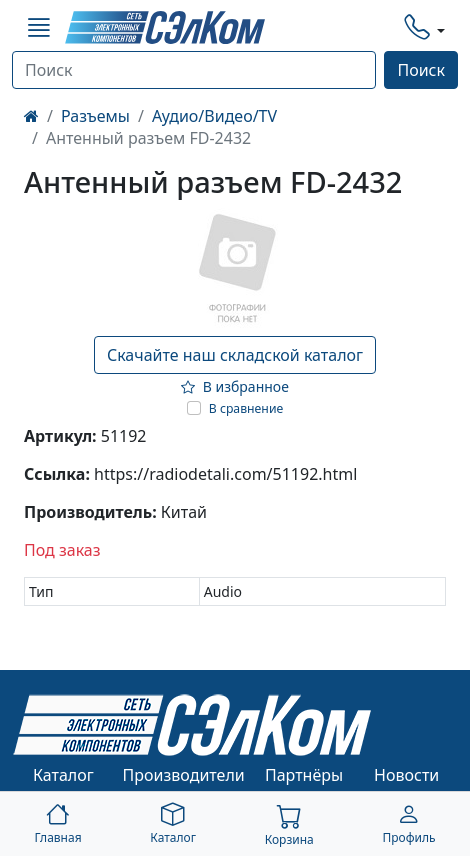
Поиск (421, 70)
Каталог (63, 775)
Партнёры (304, 775)
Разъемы (95, 116)
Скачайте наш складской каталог (235, 355)
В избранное (235, 386)
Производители (184, 775)
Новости (406, 775)
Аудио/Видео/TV (214, 116)
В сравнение (246, 408)
